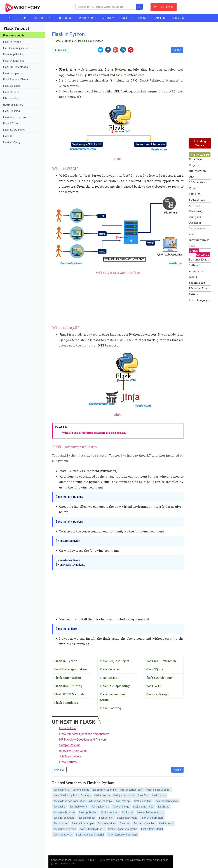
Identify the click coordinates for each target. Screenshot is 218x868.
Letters (194, 294)
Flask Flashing (11, 111)
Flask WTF (9, 136)
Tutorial (71, 41)
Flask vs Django (12, 142)
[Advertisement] (203, 359)
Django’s (65, 340)
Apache (97, 181)
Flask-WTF (153, 686)
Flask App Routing (14, 54)
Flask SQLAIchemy (14, 130)
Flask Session (11, 92)
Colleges (194, 265)
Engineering (197, 200)
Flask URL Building (14, 61)
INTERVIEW (108, 18)
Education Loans (199, 288)
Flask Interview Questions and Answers (84, 734)
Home (59, 41)
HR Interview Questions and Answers (83, 740)
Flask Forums (68, 762)
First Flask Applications (17, 48)
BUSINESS (179, 18)
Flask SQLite (10, 124)
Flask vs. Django (157, 694)
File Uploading (11, 98)
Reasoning (196, 211)
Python (120, 69)
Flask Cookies (11, 86)
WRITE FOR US (164, 7)
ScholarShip (197, 283)
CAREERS (160, 18)
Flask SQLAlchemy (159, 678)
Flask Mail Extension (161, 661)
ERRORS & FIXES (87, 18)
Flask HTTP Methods (16, 67)
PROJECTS (126, 18)
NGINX (114, 181)
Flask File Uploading (115, 686)
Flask (82, 41)
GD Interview (197, 182)
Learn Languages (200, 300)
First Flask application (71, 669)
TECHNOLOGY (44, 18)
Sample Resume (70, 745)
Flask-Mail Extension (15, 117)
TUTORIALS (23, 18)
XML (130, 340)
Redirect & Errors (13, 105)
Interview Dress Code (73, 751)
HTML (119, 340)
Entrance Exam (199, 260)
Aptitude (194, 205)
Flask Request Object (16, 80)
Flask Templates (13, 73)
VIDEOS (143, 18)
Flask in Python (12, 42)
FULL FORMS (65, 18)
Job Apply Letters (70, 756)
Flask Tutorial (68, 728)
